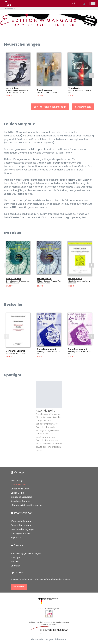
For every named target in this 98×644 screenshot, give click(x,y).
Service (19, 545)
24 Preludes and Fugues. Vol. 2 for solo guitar (49, 282)
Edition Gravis (17, 493)
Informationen (23, 513)
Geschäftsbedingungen (23, 529)
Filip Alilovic (74, 88)
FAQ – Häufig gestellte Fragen (26, 553)
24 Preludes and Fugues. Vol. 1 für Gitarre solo (18, 282)
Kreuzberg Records (20, 501)
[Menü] (93, 4)
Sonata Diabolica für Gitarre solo (79, 92)
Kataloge (15, 558)
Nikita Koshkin (13, 279)
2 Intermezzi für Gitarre (15, 353)
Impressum (16, 538)
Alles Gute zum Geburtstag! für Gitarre (79, 282)
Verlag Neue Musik (20, 489)
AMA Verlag (17, 481)
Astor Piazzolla (46, 411)
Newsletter (19, 587)
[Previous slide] (7, 76)
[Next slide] (91, 76)
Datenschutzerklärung (22, 525)
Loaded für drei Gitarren (47, 92)
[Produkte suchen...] (74, 3)
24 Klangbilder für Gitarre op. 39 (49, 352)
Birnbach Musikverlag (21, 497)
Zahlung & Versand (20, 533)
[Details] (18, 69)
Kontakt (15, 562)
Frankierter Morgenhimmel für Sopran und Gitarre (17, 92)
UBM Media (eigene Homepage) (27, 505)
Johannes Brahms (16, 351)
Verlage (19, 472)
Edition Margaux (19, 485)
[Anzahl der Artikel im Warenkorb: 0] (84, 4)
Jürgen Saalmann (16, 411)
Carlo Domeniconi (46, 349)
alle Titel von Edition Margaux (50, 107)
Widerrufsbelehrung (21, 521)
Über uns (15, 566)
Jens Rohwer (13, 88)
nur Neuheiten (83, 107)
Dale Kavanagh (45, 90)
